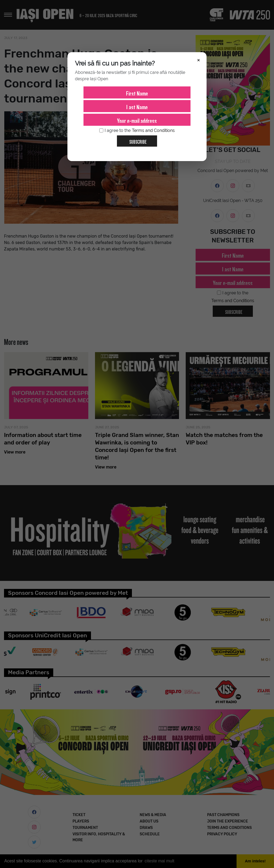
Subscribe (136, 140)
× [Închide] (199, 60)
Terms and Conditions (153, 130)
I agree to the (137, 131)
